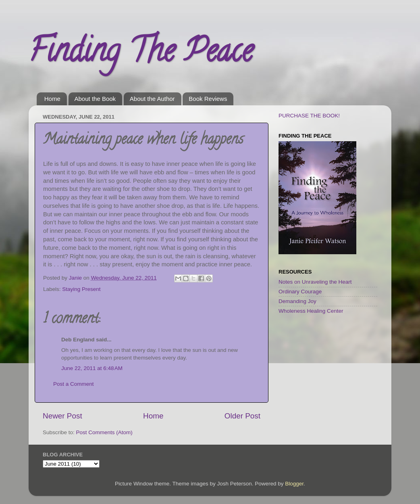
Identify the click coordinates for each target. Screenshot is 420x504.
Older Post (242, 416)
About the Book (95, 99)
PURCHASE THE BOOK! (309, 116)
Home (52, 99)
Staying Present (81, 289)
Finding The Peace (141, 54)
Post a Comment (74, 384)
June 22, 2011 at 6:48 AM (92, 368)
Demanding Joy (297, 301)
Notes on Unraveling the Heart (315, 282)
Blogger (294, 484)
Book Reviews (208, 99)
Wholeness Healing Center (311, 311)
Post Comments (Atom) (104, 432)
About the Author (152, 99)
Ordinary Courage (300, 292)
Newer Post (62, 416)
